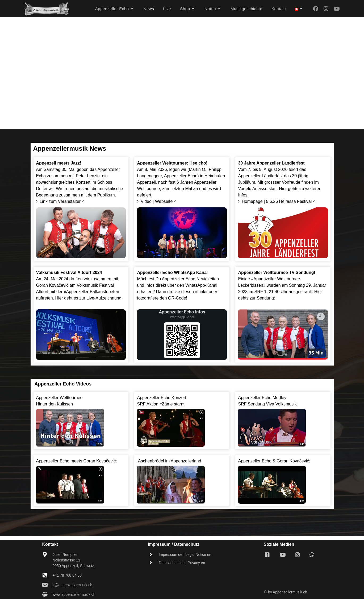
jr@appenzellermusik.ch (73, 585)
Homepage (252, 201)
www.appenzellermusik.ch (74, 594)
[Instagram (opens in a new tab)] (326, 9)
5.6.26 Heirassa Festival (289, 201)
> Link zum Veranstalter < (61, 201)
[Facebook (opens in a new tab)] (316, 9)
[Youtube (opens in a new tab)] (337, 9)
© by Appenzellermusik (283, 592)
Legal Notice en (198, 555)
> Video (144, 201)
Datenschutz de (172, 563)
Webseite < (166, 201)
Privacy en (196, 563)
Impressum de (171, 555)
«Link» (201, 292)
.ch (305, 592)
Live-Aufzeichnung (104, 298)
